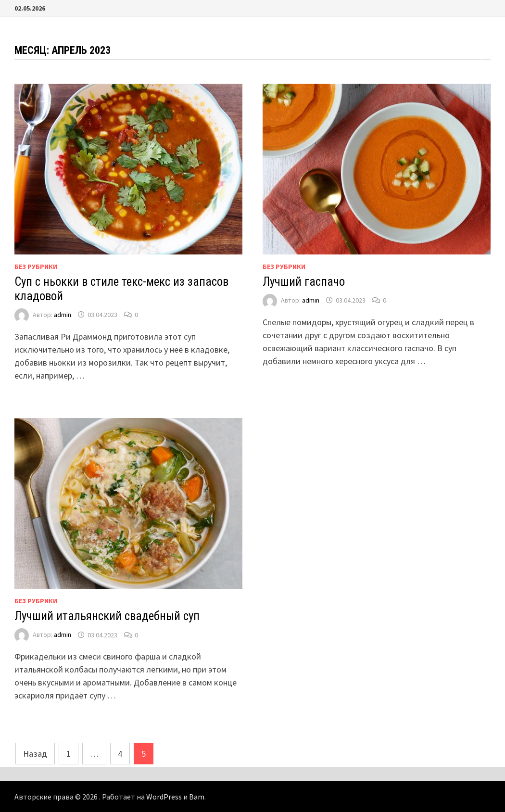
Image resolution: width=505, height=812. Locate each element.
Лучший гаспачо (304, 282)
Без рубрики (36, 266)
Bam (197, 797)
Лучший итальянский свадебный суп (107, 616)
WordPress (164, 797)
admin (63, 315)
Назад (35, 754)
